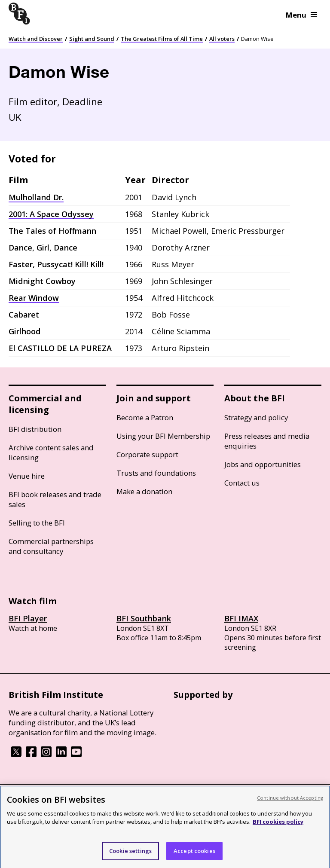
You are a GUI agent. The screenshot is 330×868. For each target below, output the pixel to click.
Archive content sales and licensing (51, 452)
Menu (301, 15)
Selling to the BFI (37, 523)
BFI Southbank (144, 618)
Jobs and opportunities (263, 464)
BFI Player (28, 618)
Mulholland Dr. (36, 197)
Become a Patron (145, 417)
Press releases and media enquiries (267, 441)
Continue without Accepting (290, 803)
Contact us (242, 483)
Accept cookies (194, 856)
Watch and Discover (36, 39)
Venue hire (27, 476)
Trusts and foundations (156, 473)
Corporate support (147, 454)
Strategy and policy (256, 417)
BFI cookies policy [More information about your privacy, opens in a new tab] (278, 827)
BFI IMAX (241, 618)
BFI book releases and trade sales (55, 499)
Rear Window (34, 298)
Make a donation (144, 491)
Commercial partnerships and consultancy (51, 546)
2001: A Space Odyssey (51, 214)
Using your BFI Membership (163, 436)
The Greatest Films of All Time (162, 39)
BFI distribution (35, 429)
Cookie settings (130, 856)
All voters (222, 39)
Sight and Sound (92, 39)
